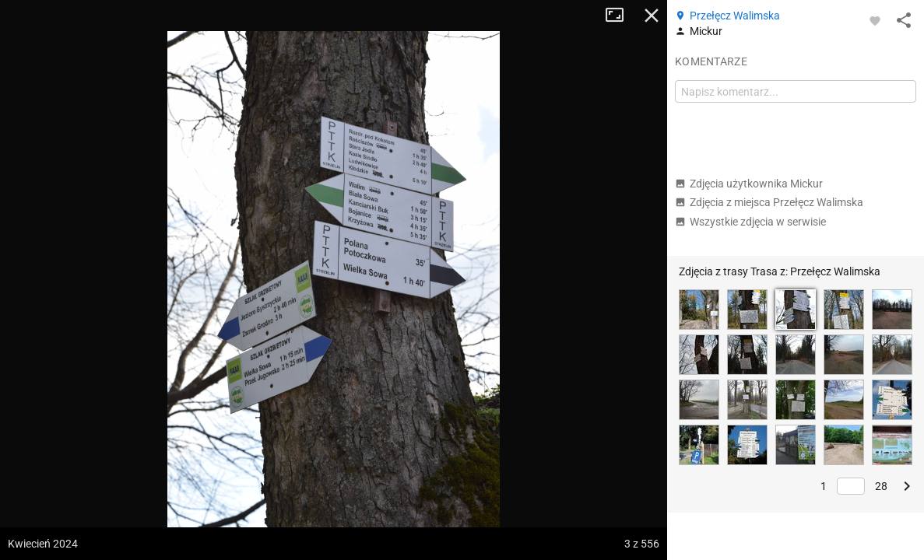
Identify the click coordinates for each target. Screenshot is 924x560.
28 (881, 486)
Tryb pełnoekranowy (620, 16)
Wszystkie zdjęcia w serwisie (750, 222)
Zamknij (652, 16)
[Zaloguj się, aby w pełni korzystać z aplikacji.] (875, 20)
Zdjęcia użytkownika (749, 184)
